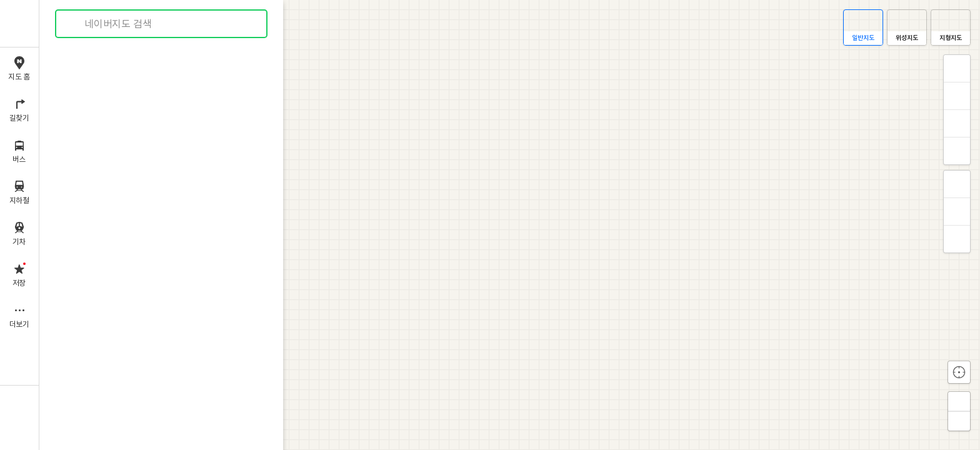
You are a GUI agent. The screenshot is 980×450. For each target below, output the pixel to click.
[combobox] (162, 24)
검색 (74, 24)
